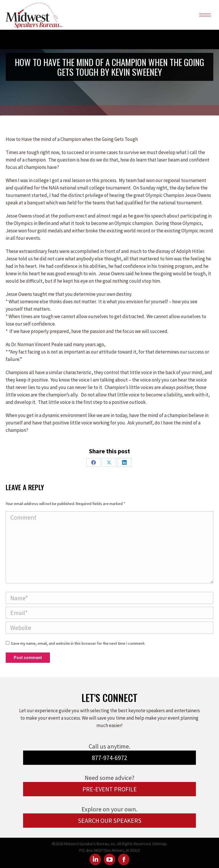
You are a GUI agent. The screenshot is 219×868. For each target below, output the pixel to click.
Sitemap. (160, 844)
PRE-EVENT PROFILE (110, 789)
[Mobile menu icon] (205, 15)
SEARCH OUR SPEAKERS (110, 821)
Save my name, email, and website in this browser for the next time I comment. (78, 643)
